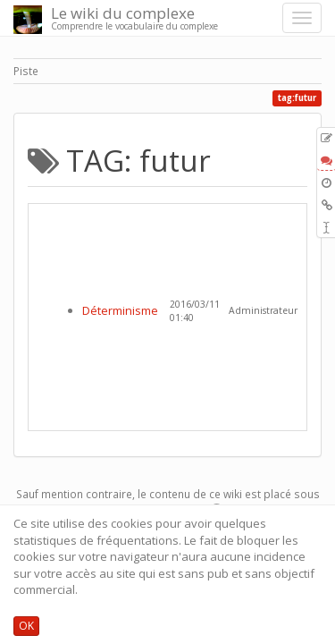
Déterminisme (120, 310)
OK (26, 626)
